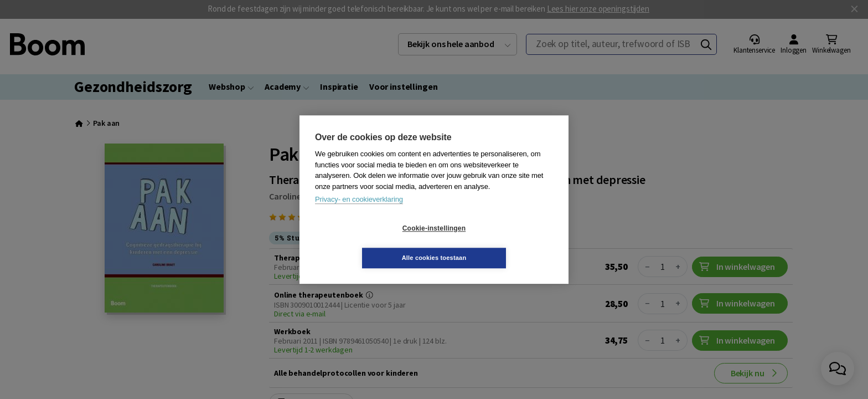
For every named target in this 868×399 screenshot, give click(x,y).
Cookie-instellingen (368, 243)
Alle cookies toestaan (500, 243)
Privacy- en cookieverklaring (359, 214)
